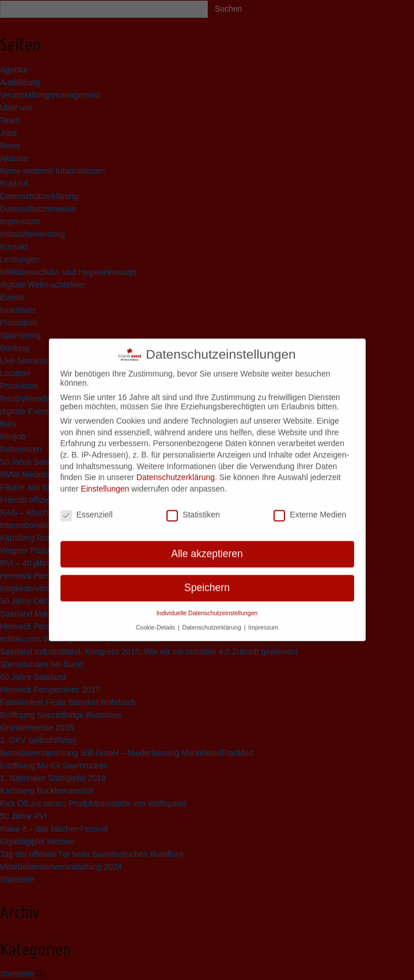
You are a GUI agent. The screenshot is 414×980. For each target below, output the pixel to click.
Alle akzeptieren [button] (207, 545)
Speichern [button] (207, 579)
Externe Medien (310, 506)
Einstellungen (105, 480)
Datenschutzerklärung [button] (213, 618)
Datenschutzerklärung (176, 469)
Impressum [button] (263, 618)
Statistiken (193, 506)
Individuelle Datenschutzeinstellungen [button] (207, 604)
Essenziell (87, 506)
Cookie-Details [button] (156, 618)
